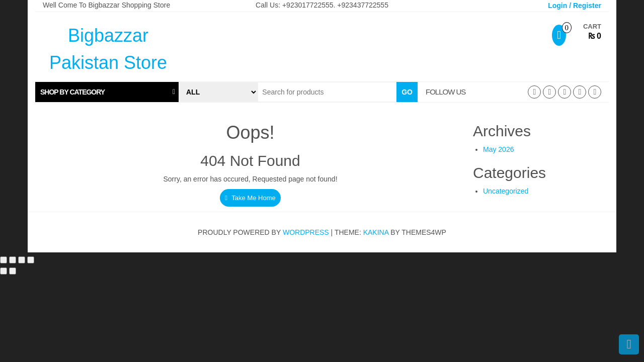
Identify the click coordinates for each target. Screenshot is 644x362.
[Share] (22, 260)
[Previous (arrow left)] (4, 271)
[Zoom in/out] (4, 260)
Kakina (376, 232)
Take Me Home (250, 198)
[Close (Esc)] (31, 260)
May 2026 (498, 149)
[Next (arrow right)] (13, 271)
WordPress (306, 232)
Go (407, 92)
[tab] (107, 92)
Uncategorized (506, 191)
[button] (107, 92)
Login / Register (575, 6)
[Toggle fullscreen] (13, 260)
